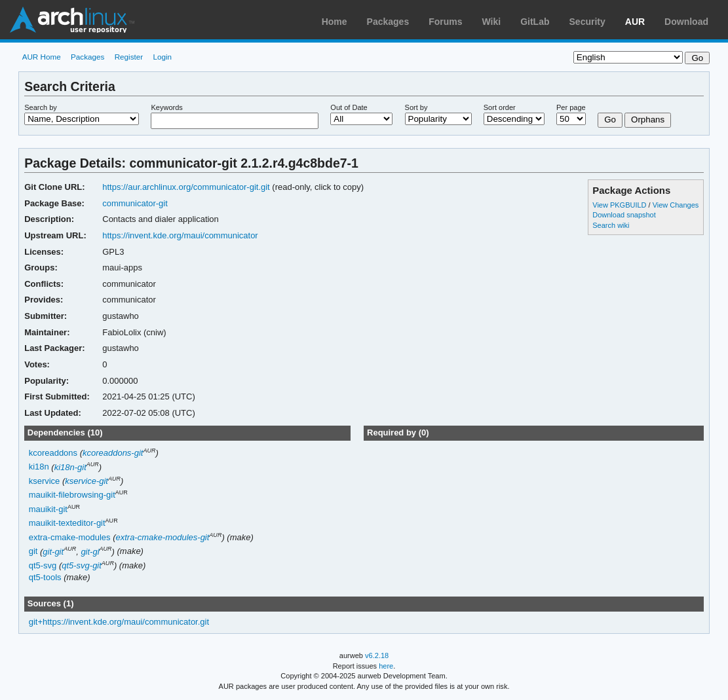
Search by (41, 107)
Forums (445, 22)
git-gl (90, 552)
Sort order (500, 107)
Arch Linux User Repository (72, 20)
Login (162, 57)
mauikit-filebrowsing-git (72, 495)
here (386, 666)
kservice (45, 481)
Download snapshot (624, 215)
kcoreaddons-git (113, 453)
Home (335, 22)
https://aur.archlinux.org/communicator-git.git (186, 187)
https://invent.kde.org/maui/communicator (180, 235)
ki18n (39, 467)
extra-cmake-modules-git (162, 537)
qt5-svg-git (82, 565)
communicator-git (135, 203)
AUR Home (42, 57)
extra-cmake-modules (70, 537)
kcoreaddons (53, 453)
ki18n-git (70, 467)
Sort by (416, 107)
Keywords (166, 107)
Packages (388, 22)
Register (129, 57)
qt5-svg (43, 565)
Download (686, 22)
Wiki (492, 22)
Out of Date (349, 107)
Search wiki (611, 225)
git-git (53, 552)
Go (610, 120)
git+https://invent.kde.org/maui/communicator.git (119, 622)
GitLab (535, 22)
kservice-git (86, 481)
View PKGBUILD (620, 205)
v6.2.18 (377, 655)
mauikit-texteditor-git (67, 524)
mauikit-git (48, 509)
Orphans (648, 120)
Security (587, 22)
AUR (635, 22)
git (33, 552)
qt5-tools (45, 577)
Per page (571, 107)
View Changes (676, 205)
